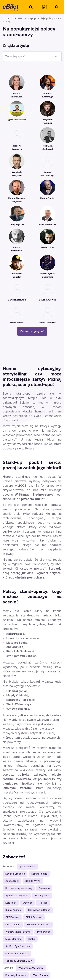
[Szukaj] (31, 7)
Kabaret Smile (39, 874)
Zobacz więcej (32, 331)
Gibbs (32, 939)
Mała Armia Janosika (17, 954)
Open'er (27, 903)
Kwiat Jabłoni (13, 924)
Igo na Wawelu (27, 866)
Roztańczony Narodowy (19, 888)
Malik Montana (13, 939)
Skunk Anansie (13, 910)
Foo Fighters (42, 895)
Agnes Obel (12, 881)
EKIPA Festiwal (34, 917)
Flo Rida (43, 903)
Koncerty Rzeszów (16, 975)
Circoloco (44, 888)
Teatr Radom (40, 975)
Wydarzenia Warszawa (31, 968)
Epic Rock (11, 903)
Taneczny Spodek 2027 (19, 961)
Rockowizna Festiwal (38, 924)
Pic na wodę (44, 932)
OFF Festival (12, 917)
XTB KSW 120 (33, 881)
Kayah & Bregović (15, 874)
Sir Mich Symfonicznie (18, 946)
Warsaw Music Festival (18, 932)
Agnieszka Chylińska (17, 895)
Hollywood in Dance (39, 910)
